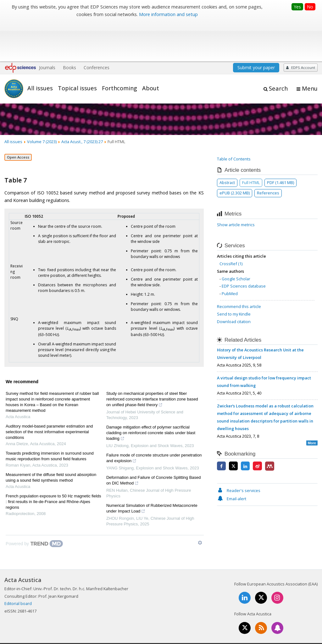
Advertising (307, 617)
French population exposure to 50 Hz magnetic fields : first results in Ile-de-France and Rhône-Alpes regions (53, 462)
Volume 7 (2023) (42, 102)
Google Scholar (236, 238)
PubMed (230, 254)
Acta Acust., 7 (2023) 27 (82, 102)
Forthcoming (119, 48)
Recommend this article (239, 266)
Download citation (234, 282)
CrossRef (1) (231, 224)
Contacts (246, 617)
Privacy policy (275, 617)
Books (69, 28)
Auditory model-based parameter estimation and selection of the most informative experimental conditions (49, 392)
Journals (47, 28)
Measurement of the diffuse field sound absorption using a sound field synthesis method (51, 437)
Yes (297, 7)
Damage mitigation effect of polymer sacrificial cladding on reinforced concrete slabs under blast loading (151, 394)
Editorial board (18, 563)
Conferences (97, 28)
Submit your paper (256, 28)
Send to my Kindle (234, 274)
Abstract (227, 143)
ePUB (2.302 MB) (235, 153)
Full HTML (251, 143)
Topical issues (77, 48)
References (268, 153)
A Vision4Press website (299, 636)
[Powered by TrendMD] (34, 504)
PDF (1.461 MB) (280, 143)
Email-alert (232, 459)
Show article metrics (236, 185)
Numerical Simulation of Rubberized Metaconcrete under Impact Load (152, 469)
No (310, 7)
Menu (310, 48)
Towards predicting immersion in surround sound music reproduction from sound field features (50, 416)
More (312, 403)
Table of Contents (234, 119)
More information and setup (168, 14)
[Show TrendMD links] (200, 503)
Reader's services (239, 451)
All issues (40, 48)
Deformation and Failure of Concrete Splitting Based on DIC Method (154, 441)
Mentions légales (213, 617)
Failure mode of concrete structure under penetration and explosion (154, 419)
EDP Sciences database (244, 246)
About (151, 48)
